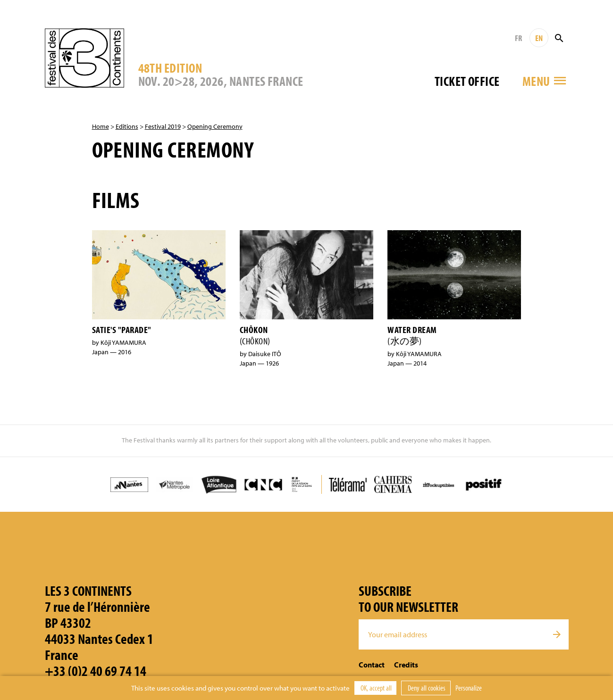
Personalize (469, 688)
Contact (372, 665)
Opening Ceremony (215, 126)
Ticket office (467, 81)
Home (101, 126)
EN (539, 38)
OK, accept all (375, 688)
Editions (127, 126)
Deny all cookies (426, 688)
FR (518, 38)
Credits (406, 665)
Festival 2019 (163, 126)
